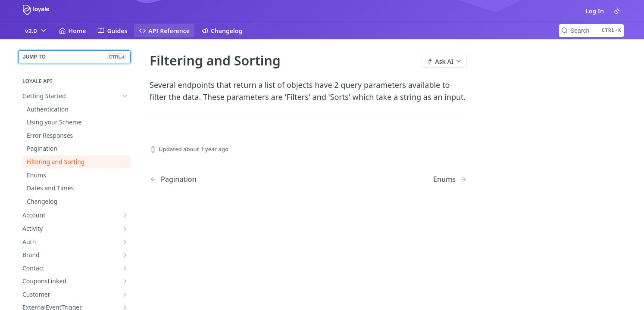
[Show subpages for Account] (125, 215)
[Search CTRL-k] (591, 31)
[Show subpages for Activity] (125, 229)
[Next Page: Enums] (450, 179)
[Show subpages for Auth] (125, 242)
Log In (595, 11)
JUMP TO (74, 57)
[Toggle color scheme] (617, 11)
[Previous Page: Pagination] (217, 179)
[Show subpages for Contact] (125, 268)
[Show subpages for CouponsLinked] (125, 281)
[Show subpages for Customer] (125, 294)
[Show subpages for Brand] (125, 255)
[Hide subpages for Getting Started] (125, 96)
